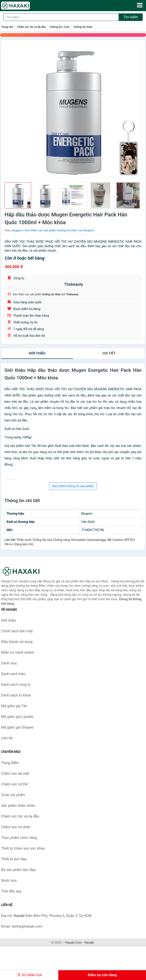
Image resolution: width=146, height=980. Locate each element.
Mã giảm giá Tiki (14, 706)
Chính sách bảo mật (17, 631)
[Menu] (140, 5)
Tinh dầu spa (11, 891)
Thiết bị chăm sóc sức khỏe (23, 848)
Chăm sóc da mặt (15, 774)
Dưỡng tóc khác (83, 27)
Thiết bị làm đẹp (14, 859)
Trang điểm (10, 763)
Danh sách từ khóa (16, 695)
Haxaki (89, 943)
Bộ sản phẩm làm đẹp (18, 870)
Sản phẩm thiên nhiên (18, 806)
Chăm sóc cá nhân (16, 827)
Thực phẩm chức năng (19, 838)
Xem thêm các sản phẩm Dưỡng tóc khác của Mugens (59, 230)
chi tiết (109, 353)
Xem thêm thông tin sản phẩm (73, 486)
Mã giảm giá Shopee (17, 727)
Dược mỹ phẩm (13, 795)
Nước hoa (9, 880)
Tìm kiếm (131, 17)
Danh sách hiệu (13, 674)
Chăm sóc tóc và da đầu (31, 27)
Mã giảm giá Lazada (17, 717)
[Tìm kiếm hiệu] (61, 17)
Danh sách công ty (16, 685)
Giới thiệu (37, 353)
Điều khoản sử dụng (17, 642)
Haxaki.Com (74, 943)
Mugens (17, 230)
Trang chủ (7, 27)
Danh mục (9, 663)
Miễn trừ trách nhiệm (18, 652)
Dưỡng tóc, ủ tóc (60, 27)
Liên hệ (7, 738)
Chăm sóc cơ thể (14, 784)
